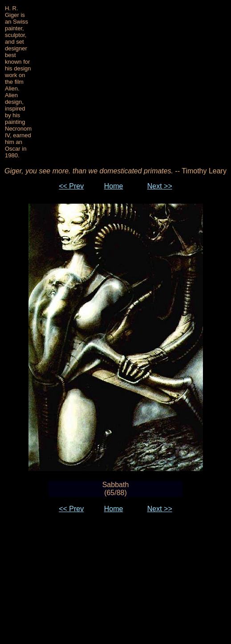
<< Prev (71, 186)
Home (114, 186)
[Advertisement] (132, 82)
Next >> (160, 186)
